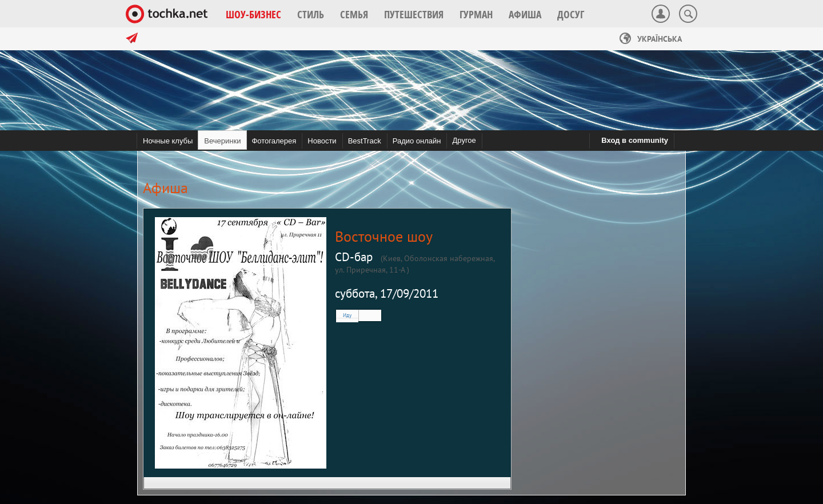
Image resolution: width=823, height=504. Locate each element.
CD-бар (354, 257)
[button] (253, 14)
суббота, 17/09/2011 (387, 293)
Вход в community (635, 140)
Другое (464, 140)
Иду (347, 315)
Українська (651, 39)
